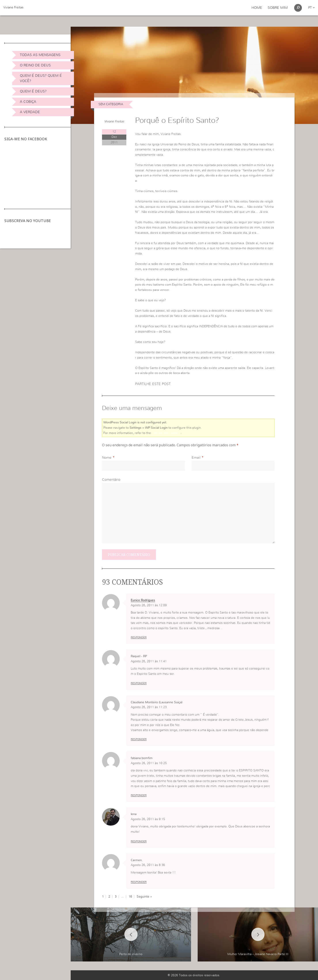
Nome (107, 458)
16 (130, 897)
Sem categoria (111, 104)
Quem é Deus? (33, 91)
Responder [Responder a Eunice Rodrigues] (139, 637)
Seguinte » (144, 897)
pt (311, 8)
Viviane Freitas (13, 7)
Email (196, 458)
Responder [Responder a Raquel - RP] (139, 683)
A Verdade (30, 112)
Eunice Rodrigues (143, 600)
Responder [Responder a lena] (139, 841)
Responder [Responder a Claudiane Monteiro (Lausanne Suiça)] (139, 739)
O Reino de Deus (35, 65)
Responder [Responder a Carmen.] (139, 882)
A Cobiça (28, 102)
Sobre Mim (278, 8)
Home (257, 8)
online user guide (166, 433)
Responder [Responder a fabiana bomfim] (139, 795)
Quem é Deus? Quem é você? (41, 78)
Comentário (111, 480)
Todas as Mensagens (40, 55)
